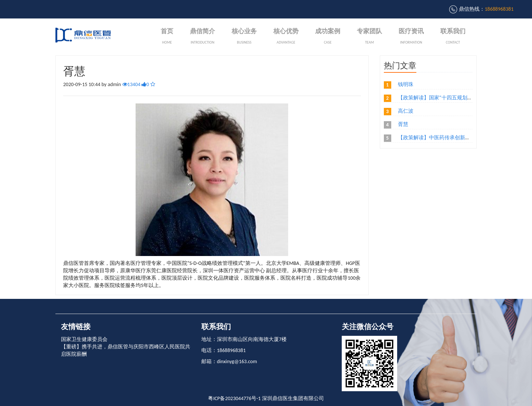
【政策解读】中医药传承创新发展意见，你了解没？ (457, 138)
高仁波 (406, 111)
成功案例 (328, 37)
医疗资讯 (411, 37)
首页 (167, 37)
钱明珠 (406, 84)
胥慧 (403, 124)
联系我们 (453, 37)
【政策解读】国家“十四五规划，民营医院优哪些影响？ (461, 98)
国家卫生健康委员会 (84, 339)
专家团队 (369, 37)
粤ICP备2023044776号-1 (234, 398)
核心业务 (244, 37)
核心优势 (286, 37)
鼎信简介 (202, 37)
